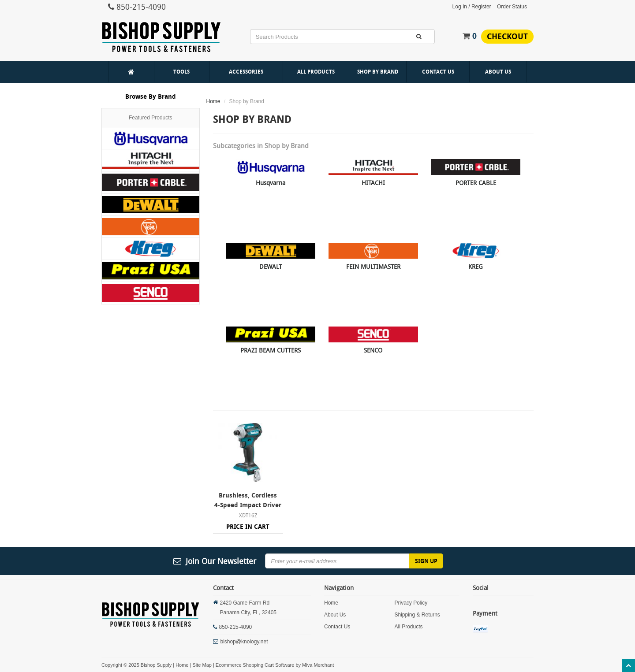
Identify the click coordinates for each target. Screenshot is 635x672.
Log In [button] (460, 7)
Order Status (512, 7)
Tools (181, 72)
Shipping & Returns (417, 615)
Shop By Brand (378, 72)
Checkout (507, 36)
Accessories (246, 72)
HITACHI (373, 183)
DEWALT (271, 266)
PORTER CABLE (476, 183)
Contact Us (438, 72)
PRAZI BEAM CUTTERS (271, 350)
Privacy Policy (411, 603)
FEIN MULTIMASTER (373, 266)
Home (213, 101)
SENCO (373, 350)
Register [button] (481, 7)
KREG (476, 266)
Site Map (202, 665)
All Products (316, 72)
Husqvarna (271, 183)
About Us (498, 72)
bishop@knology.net (244, 642)
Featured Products (151, 118)
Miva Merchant (318, 665)
